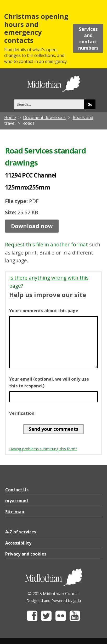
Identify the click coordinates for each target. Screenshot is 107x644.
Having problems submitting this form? (43, 449)
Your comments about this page (44, 311)
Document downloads (44, 117)
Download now (32, 226)
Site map (15, 512)
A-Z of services (21, 532)
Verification (22, 413)
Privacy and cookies (26, 554)
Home (10, 117)
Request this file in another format (46, 244)
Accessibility (18, 543)
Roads (29, 123)
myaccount (17, 501)
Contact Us (17, 490)
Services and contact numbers (88, 38)
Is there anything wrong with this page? (49, 282)
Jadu (77, 601)
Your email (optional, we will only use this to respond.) (49, 382)
